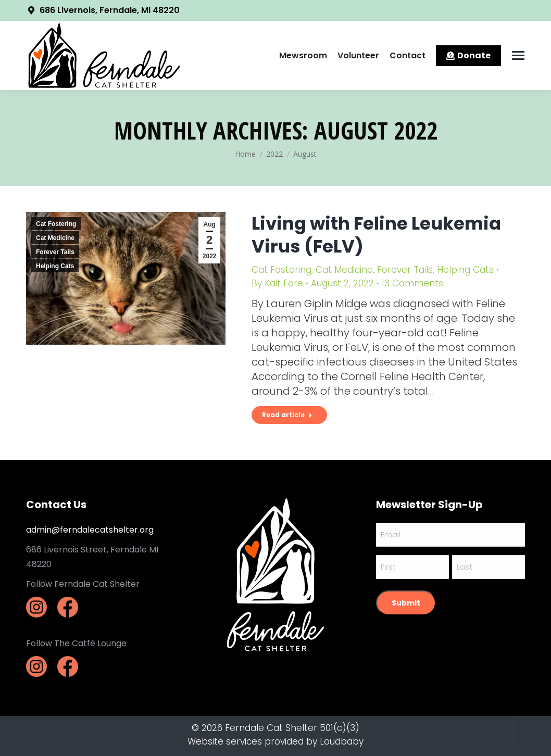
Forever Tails (55, 252)
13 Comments (412, 283)
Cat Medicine (55, 238)
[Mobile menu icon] (518, 55)
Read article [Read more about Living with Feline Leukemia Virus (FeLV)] (287, 415)
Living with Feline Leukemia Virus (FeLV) (376, 235)
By (277, 283)
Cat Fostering (56, 224)
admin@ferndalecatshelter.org (90, 530)
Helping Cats (55, 266)
